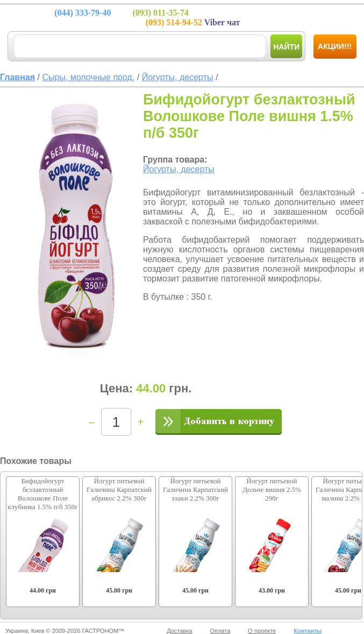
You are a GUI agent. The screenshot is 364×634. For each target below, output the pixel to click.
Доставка (179, 631)
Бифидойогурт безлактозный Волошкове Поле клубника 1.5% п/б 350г (42, 494)
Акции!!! (335, 46)
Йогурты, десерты (179, 169)
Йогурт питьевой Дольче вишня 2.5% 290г (272, 489)
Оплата (220, 631)
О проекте (262, 631)
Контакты (308, 631)
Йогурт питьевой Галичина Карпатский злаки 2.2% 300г (195, 489)
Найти (286, 47)
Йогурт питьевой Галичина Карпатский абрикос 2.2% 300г (119, 489)
